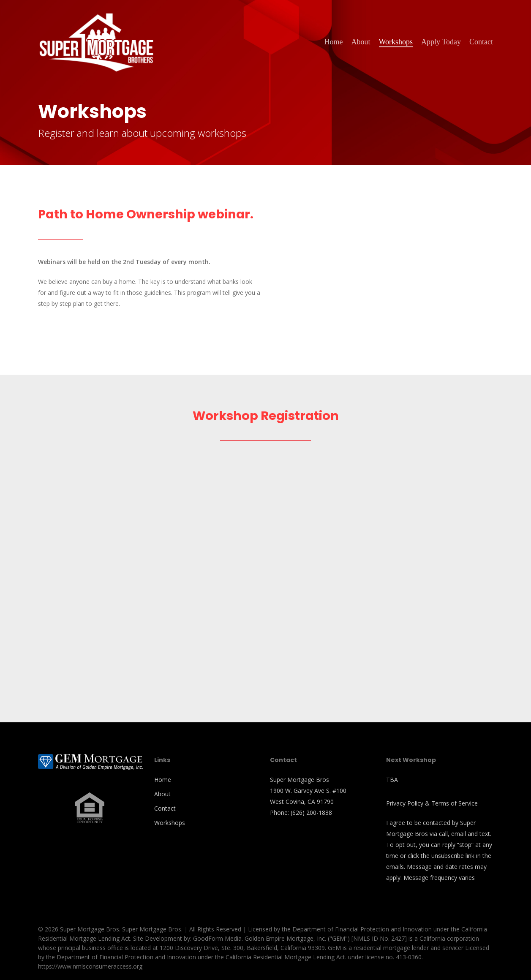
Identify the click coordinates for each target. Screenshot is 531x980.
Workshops (170, 823)
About (162, 794)
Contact (165, 808)
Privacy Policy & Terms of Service (432, 803)
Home (163, 780)
